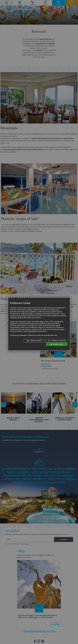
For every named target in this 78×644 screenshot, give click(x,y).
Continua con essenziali (57, 341)
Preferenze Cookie (34, 341)
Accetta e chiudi (57, 344)
